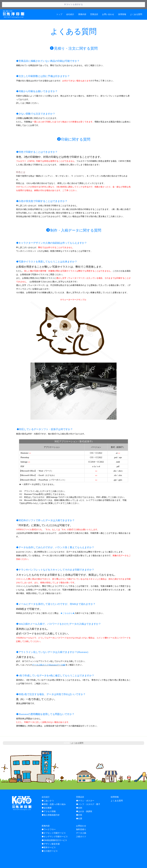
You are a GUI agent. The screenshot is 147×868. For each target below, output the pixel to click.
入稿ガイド (81, 827)
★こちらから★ (67, 604)
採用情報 (122, 5)
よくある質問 (136, 5)
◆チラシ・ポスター (85, 791)
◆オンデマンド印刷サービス (55, 827)
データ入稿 (81, 824)
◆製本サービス (49, 838)
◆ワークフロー (49, 820)
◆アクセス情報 (49, 802)
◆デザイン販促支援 (51, 835)
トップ (59, 5)
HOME (67, 734)
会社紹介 (70, 5)
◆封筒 (79, 806)
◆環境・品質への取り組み (54, 795)
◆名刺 (79, 799)
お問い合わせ (108, 5)
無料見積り (81, 820)
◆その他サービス (50, 842)
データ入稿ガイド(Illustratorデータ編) (49, 656)
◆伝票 (79, 809)
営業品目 (94, 5)
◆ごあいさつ (48, 791)
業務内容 (82, 5)
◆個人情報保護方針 (51, 806)
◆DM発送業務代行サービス (54, 831)
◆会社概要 (47, 799)
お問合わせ (81, 817)
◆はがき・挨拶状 (84, 802)
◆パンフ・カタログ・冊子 (88, 795)
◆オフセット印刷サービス (54, 824)
